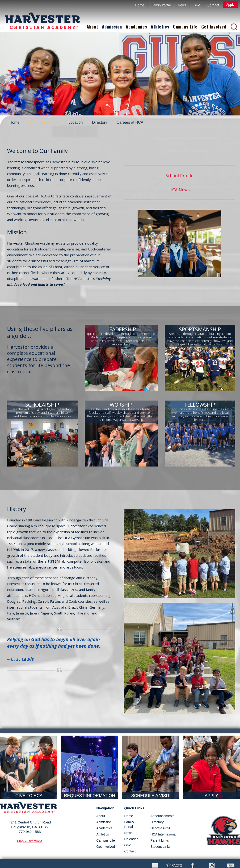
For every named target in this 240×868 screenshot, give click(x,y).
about (101, 816)
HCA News (179, 190)
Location (76, 122)
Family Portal (129, 824)
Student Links (160, 847)
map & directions (30, 841)
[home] (42, 17)
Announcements (162, 816)
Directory (100, 122)
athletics (103, 834)
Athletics (160, 27)
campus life (106, 840)
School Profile (179, 176)
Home (15, 122)
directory (157, 822)
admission (104, 822)
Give (128, 845)
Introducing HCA (44, 122)
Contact (130, 851)
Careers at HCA (130, 122)
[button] (92, 27)
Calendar (131, 839)
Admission (112, 27)
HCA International (163, 834)
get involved (106, 847)
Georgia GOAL (161, 828)
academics (104, 828)
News (128, 833)
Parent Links (160, 840)
